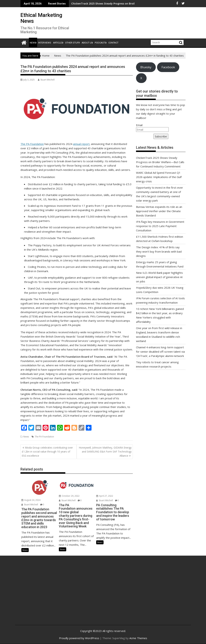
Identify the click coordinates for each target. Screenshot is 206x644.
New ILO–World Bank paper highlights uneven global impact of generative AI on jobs (159, 277)
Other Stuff (72, 43)
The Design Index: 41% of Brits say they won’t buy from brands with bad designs (159, 251)
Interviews (45, 43)
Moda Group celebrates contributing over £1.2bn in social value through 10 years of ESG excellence (47, 452)
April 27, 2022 (105, 496)
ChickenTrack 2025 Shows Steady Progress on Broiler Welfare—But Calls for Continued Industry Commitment (160, 162)
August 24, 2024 (31, 500)
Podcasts (101, 43)
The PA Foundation (32, 144)
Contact (113, 43)
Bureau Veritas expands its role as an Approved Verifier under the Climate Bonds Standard (159, 211)
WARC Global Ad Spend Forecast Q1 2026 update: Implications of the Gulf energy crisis (159, 177)
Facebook (168, 67)
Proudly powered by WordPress (79, 638)
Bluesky (146, 67)
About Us (87, 43)
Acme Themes (138, 638)
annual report (81, 144)
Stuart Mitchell (46, 80)
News (33, 43)
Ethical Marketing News (41, 18)
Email (139, 125)
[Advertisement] (47, 594)
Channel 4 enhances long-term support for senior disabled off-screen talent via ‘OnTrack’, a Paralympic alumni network (160, 352)
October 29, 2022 (69, 496)
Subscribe (161, 136)
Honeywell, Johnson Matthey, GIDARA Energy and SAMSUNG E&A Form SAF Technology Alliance (105, 452)
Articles (58, 43)
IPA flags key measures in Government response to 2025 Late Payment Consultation (160, 226)
